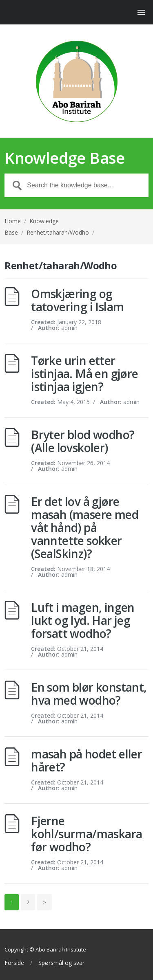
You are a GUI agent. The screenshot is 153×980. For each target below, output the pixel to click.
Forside (14, 963)
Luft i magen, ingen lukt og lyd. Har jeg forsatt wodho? (83, 620)
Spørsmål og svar (61, 963)
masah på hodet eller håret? (86, 760)
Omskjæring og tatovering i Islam (77, 300)
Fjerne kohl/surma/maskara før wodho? (86, 834)
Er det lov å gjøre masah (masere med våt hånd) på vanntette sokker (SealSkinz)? (85, 527)
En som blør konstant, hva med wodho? (89, 694)
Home (13, 221)
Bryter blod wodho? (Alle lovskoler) (83, 441)
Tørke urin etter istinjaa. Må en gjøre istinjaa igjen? (84, 374)
